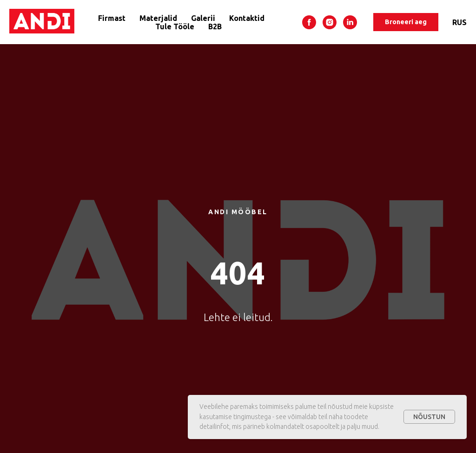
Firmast (112, 18)
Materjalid (158, 18)
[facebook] (309, 22)
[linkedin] (350, 22)
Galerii (203, 18)
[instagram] (330, 22)
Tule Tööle (175, 26)
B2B (215, 26)
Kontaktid (247, 18)
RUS (459, 22)
